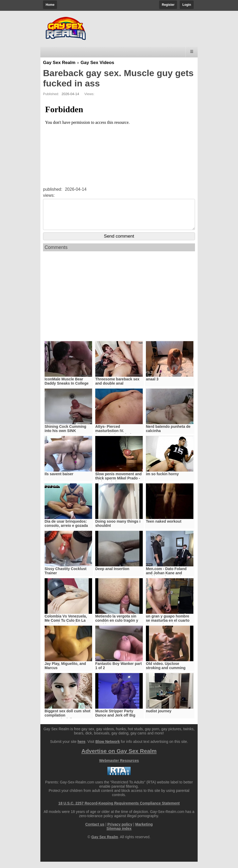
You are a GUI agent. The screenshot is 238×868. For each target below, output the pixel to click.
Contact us (95, 831)
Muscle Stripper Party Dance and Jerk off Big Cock (115, 722)
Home (50, 5)
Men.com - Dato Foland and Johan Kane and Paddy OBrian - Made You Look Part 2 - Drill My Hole (169, 581)
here (82, 748)
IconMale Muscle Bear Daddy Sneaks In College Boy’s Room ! (67, 390)
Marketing (144, 831)
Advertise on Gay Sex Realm (119, 757)
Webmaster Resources (119, 767)
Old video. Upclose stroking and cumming (166, 672)
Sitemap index (119, 835)
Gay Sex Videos (97, 63)
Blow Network (108, 748)
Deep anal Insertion (112, 575)
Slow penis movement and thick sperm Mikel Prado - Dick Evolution (118, 484)
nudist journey (159, 717)
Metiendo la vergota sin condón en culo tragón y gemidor (117, 627)
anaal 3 (152, 385)
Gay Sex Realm (59, 63)
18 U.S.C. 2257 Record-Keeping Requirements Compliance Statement (119, 810)
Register (168, 5)
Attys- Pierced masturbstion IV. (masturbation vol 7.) (113, 437)
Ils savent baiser (59, 480)
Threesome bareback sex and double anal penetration (117, 390)
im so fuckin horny (162, 480)
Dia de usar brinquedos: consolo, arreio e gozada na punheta (66, 532)
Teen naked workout (164, 528)
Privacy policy (120, 831)
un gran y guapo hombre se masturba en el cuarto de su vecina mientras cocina (168, 629)
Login (187, 5)
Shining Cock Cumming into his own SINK (65, 435)
